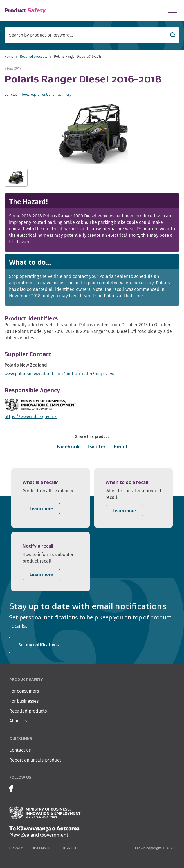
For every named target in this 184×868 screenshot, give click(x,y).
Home (9, 56)
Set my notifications (39, 645)
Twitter (96, 447)
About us (18, 721)
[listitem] (51, 498)
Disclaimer (41, 848)
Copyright (69, 848)
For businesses (24, 701)
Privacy (16, 848)
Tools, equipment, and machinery (46, 94)
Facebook (68, 447)
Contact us (20, 750)
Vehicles (11, 94)
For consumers (24, 691)
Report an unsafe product (35, 760)
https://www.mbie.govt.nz (31, 417)
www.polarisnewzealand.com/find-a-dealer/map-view (59, 374)
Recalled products (33, 56)
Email (121, 447)
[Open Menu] (172, 10)
